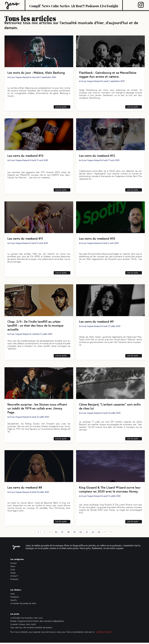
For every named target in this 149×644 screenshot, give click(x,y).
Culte (55, 5)
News (46, 5)
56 (56, 533)
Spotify (14, 601)
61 (87, 533)
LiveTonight (109, 5)
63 (99, 533)
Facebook (15, 598)
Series (65, 5)
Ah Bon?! (77, 5)
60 (81, 533)
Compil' (35, 5)
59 (74, 533)
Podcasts (92, 5)
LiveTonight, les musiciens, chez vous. (27, 619)
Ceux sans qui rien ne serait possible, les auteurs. (31, 629)
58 (68, 533)
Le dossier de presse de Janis (23, 605)
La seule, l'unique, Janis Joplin (23, 626)
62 (93, 533)
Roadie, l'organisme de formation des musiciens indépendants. (37, 622)
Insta (12, 595)
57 (62, 533)
